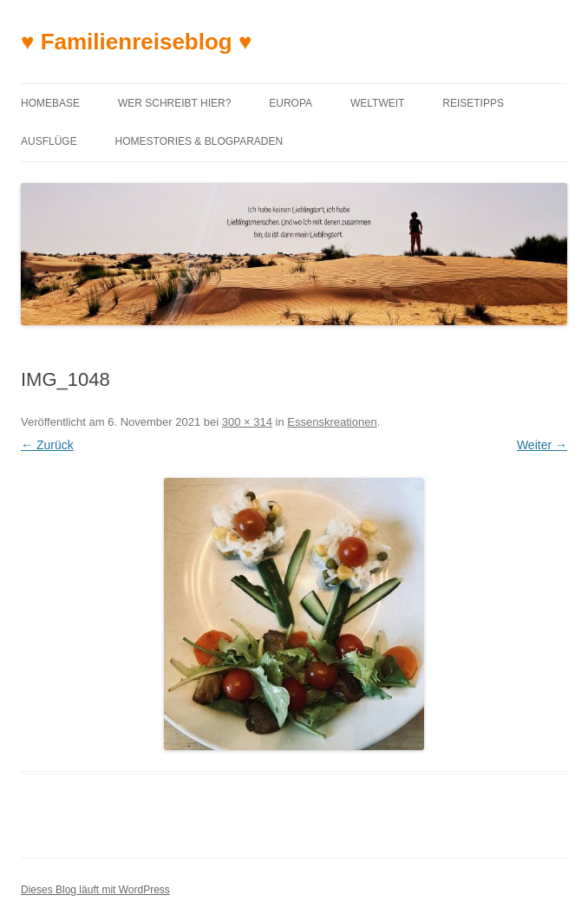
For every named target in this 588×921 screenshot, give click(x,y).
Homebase (50, 103)
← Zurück (47, 445)
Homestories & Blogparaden (199, 141)
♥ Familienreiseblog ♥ (136, 42)
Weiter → (542, 445)
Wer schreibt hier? (174, 103)
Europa (291, 103)
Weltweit (377, 103)
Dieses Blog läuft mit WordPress (95, 890)
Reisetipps (473, 103)
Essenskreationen (332, 422)
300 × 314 (247, 422)
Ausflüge (49, 141)
